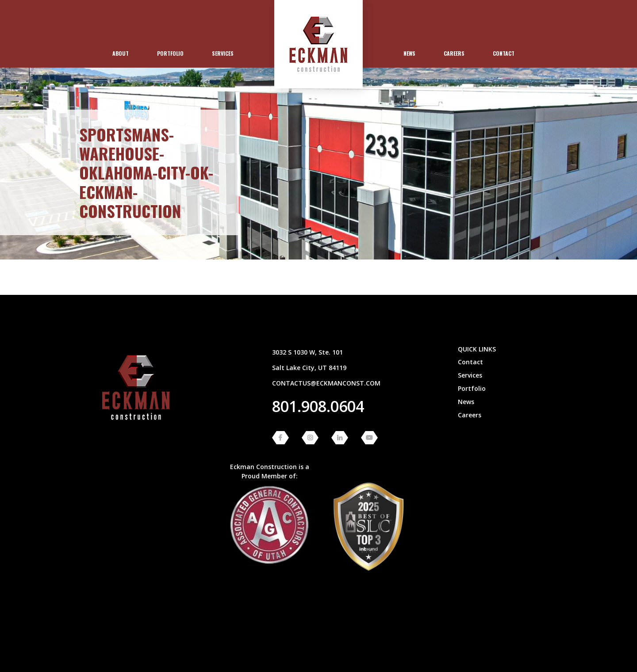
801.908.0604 (318, 406)
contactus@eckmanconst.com (326, 383)
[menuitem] (121, 53)
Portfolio (170, 53)
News (409, 53)
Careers (454, 53)
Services (223, 53)
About (121, 53)
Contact (504, 53)
